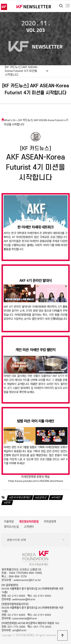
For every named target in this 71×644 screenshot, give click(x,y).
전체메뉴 (68, 6)
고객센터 (29, 527)
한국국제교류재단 (21, 497)
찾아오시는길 (11, 527)
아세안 (57, 497)
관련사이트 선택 (36, 540)
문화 (8, 503)
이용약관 (9, 522)
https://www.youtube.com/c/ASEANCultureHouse (36, 481)
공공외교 (42, 497)
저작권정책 (50, 522)
